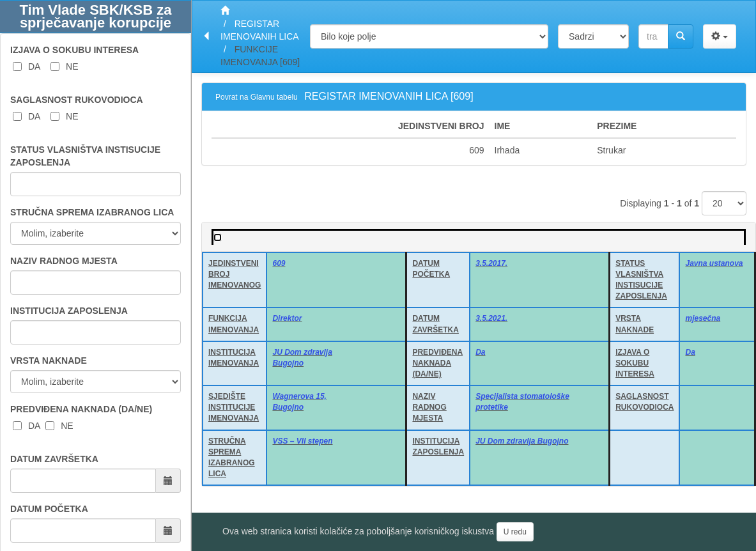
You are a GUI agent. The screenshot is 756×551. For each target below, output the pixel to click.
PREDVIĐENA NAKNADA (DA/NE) (81, 409)
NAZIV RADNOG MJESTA (64, 261)
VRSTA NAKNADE (49, 361)
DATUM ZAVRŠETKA (54, 459)
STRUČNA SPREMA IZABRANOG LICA (92, 212)
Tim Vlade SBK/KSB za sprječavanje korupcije (96, 16)
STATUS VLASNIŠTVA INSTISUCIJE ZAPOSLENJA (85, 156)
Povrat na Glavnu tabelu (257, 97)
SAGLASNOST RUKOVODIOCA (77, 100)
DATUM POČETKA (49, 509)
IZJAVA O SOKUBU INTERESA (74, 50)
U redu (515, 532)
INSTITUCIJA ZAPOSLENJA (69, 311)
